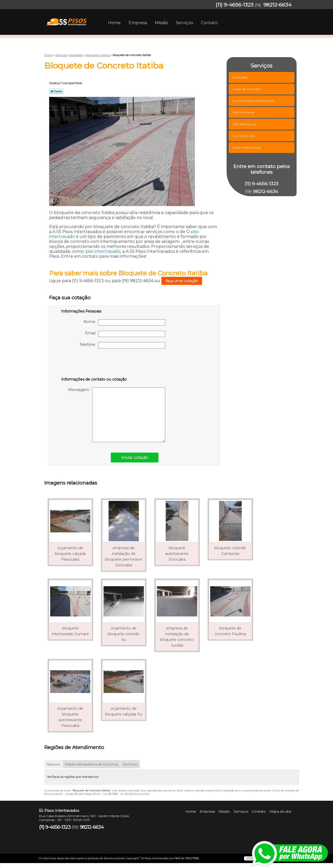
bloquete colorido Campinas (230, 551)
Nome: (124, 322)
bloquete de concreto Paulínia (230, 631)
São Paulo (130, 764)
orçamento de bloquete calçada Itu (124, 711)
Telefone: (122, 345)
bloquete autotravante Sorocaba (177, 554)
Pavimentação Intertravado (254, 101)
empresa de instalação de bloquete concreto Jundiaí (177, 637)
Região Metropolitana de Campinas (92, 764)
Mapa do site (280, 811)
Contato (209, 23)
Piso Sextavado (244, 136)
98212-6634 (277, 5)
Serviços (184, 23)
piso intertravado (103, 251)
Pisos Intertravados (247, 147)
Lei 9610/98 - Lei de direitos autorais (126, 794)
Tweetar (56, 91)
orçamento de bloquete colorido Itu (124, 634)
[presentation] (94, 364)
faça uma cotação (182, 281)
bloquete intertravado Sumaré (70, 631)
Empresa (138, 23)
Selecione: (53, 764)
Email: (125, 334)
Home (114, 23)
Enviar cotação (135, 458)
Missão (161, 23)
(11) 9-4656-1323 (235, 5)
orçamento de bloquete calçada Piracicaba (70, 554)
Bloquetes (240, 77)
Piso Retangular (245, 124)
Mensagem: (117, 415)
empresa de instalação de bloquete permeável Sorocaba (124, 556)
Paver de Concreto (247, 89)
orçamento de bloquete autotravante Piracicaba (70, 717)
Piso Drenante (244, 112)
